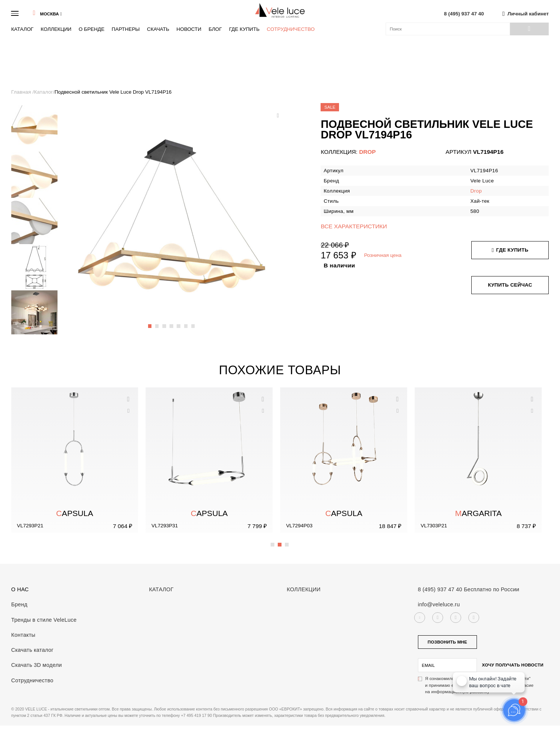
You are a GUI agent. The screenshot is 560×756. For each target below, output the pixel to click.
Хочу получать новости (513, 665)
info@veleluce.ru (439, 604)
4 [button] (172, 322)
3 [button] (165, 322)
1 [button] (150, 322)
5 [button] (179, 322)
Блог (215, 29)
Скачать (158, 29)
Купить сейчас (510, 285)
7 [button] (194, 322)
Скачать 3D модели (37, 665)
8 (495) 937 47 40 (464, 14)
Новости (189, 29)
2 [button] (157, 322)
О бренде (92, 29)
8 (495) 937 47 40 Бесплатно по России (469, 589)
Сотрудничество (291, 29)
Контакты (23, 635)
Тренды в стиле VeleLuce (44, 620)
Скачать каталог (33, 650)
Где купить (244, 29)
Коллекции (56, 29)
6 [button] (186, 322)
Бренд (19, 604)
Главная (22, 92)
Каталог (22, 29)
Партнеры (126, 29)
